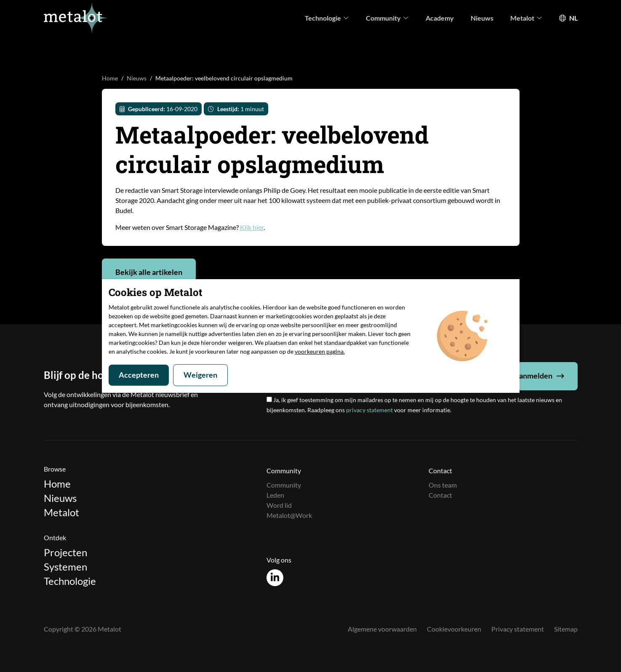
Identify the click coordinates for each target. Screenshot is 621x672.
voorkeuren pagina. (320, 351)
